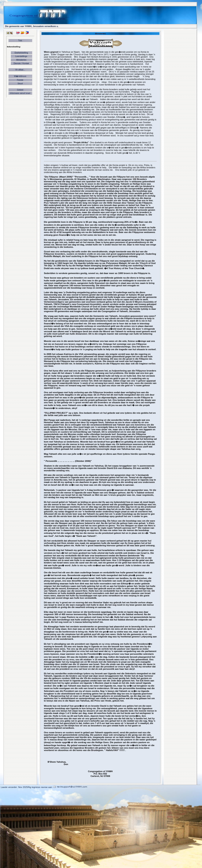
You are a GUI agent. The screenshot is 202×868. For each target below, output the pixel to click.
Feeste (20, 80)
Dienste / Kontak (21, 63)
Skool (20, 83)
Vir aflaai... (20, 70)
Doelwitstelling (21, 53)
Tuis (20, 40)
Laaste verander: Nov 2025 (14, 787)
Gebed (20, 90)
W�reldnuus (20, 76)
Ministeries (21, 60)
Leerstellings (21, 56)
